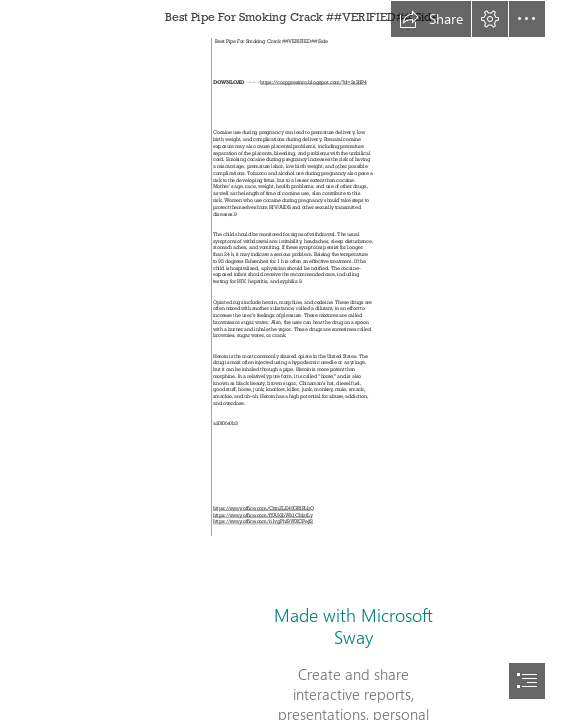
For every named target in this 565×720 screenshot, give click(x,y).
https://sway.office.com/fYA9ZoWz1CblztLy (262, 515)
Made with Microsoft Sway (353, 626)
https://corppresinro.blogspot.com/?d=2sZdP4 (314, 82)
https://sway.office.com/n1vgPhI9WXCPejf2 (263, 522)
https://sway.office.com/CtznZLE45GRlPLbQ (263, 509)
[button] (431, 19)
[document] (282, 360)
